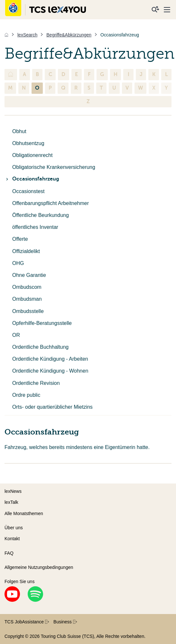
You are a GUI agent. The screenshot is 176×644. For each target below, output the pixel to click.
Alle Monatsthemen (24, 513)
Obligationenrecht (32, 155)
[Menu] (167, 10)
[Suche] (155, 10)
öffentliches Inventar (35, 227)
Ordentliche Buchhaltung (40, 347)
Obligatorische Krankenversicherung (54, 167)
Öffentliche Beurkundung (41, 215)
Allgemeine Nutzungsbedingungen (39, 567)
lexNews (13, 491)
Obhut (19, 131)
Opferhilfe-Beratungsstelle (42, 323)
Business (65, 622)
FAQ (9, 553)
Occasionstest (28, 191)
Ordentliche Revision (36, 383)
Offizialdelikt (26, 251)
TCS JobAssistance (27, 622)
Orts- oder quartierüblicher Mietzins (52, 407)
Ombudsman (27, 299)
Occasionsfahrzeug (32, 179)
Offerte (20, 239)
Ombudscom (27, 287)
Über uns (14, 528)
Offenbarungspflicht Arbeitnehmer (51, 203)
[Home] (6, 35)
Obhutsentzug (28, 143)
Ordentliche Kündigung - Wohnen (50, 371)
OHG (18, 263)
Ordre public (26, 395)
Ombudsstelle (28, 311)
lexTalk (11, 502)
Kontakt (12, 539)
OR (16, 335)
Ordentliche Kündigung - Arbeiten (50, 359)
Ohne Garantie (29, 275)
